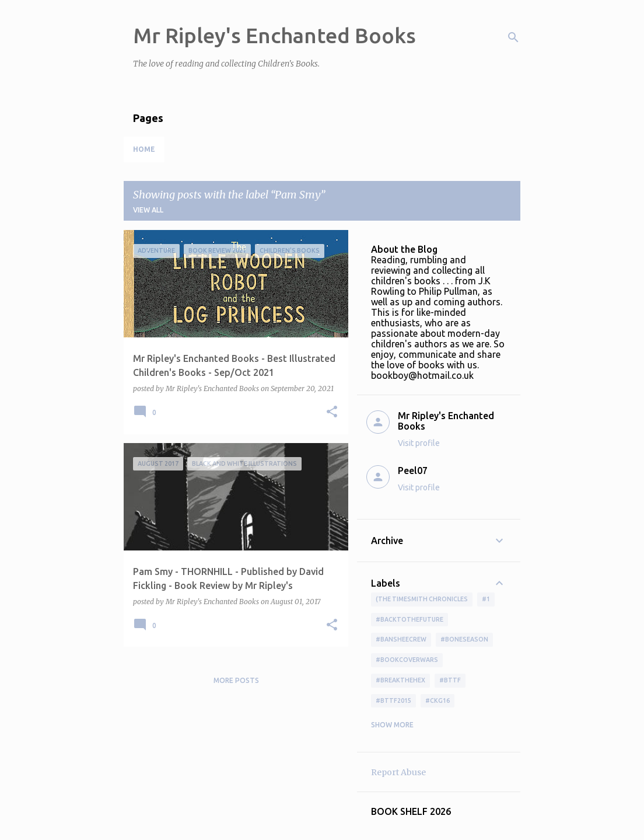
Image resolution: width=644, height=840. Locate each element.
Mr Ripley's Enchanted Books (274, 35)
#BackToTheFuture (409, 619)
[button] (332, 412)
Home (144, 149)
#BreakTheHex (400, 680)
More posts (236, 680)
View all (148, 210)
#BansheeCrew (401, 639)
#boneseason (464, 639)
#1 (486, 599)
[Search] (513, 37)
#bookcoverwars (407, 660)
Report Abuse (398, 772)
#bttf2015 (393, 700)
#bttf (450, 680)
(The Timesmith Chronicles (422, 599)
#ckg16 (437, 700)
